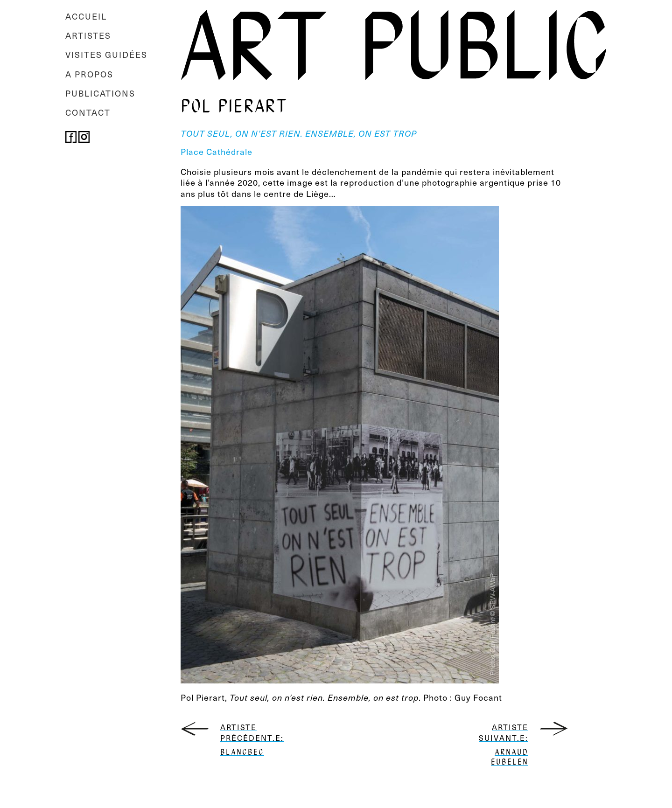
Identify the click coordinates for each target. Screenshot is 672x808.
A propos (89, 74)
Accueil (86, 16)
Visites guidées (106, 54)
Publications (100, 93)
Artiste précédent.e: (247, 740)
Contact (88, 112)
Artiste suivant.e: (501, 745)
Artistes (88, 35)
